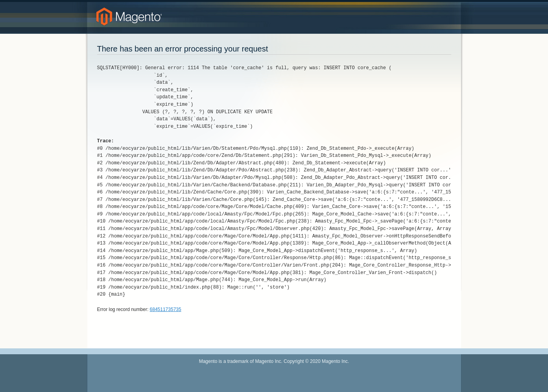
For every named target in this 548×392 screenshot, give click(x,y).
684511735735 (166, 309)
